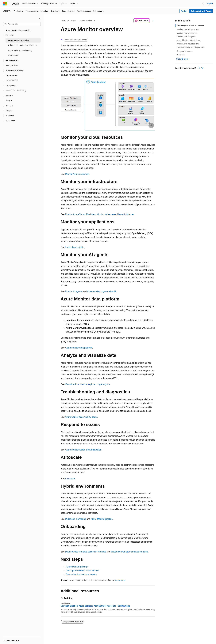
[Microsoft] (5, 4)
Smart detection (94, 450)
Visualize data (72, 384)
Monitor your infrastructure (188, 29)
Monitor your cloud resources (190, 26)
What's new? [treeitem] (13, 55)
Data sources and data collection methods (86, 552)
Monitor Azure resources (77, 174)
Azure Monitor (86, 21)
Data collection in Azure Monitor (81, 574)
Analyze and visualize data (188, 44)
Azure (73, 21)
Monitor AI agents (74, 291)
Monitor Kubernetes (106, 214)
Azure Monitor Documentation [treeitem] (18, 30)
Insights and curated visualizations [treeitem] (22, 45)
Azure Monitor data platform (79, 348)
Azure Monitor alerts (75, 450)
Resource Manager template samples (129, 552)
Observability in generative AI (101, 291)
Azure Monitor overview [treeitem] (19, 40)
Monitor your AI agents (186, 37)
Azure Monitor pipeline (102, 519)
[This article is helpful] (199, 68)
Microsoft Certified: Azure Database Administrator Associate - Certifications (95, 606)
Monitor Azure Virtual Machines (80, 214)
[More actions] (153, 21)
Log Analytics (103, 384)
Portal (184, 11)
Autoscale (70, 479)
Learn (64, 21)
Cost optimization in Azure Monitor (83, 571)
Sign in (210, 4)
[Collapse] (40, 18)
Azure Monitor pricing (76, 567)
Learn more (120, 580)
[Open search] (203, 4)
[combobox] (22, 24)
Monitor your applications (187, 33)
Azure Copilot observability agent (81, 417)
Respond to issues (185, 51)
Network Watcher (126, 214)
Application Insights (75, 247)
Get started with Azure (201, 11)
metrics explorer (88, 384)
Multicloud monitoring (76, 519)
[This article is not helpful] (202, 68)
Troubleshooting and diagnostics (190, 47)
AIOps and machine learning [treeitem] (20, 50)
